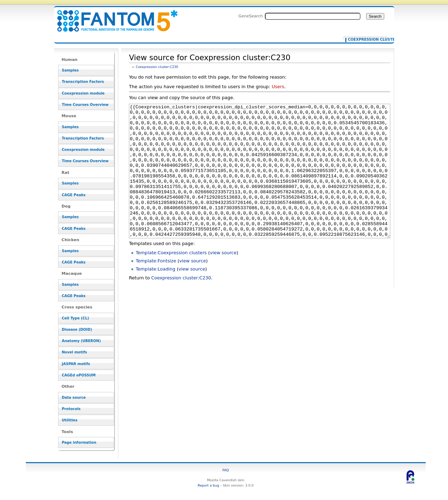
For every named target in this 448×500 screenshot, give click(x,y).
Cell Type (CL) (76, 318)
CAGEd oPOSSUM (79, 375)
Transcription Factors (83, 82)
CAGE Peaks (74, 195)
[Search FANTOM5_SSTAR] (313, 16)
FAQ (226, 470)
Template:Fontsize (156, 287)
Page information (79, 442)
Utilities (70, 420)
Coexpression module (83, 93)
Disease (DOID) (77, 329)
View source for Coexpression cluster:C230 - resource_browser (113, 17)
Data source (74, 397)
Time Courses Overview (85, 105)
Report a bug (208, 485)
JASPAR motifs (76, 364)
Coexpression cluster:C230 (157, 67)
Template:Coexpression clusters (171, 279)
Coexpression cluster (367, 40)
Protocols (71, 409)
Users (278, 87)
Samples (70, 70)
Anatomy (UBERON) (81, 341)
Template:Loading (155, 296)
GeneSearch (251, 16)
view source (223, 279)
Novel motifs (75, 352)
